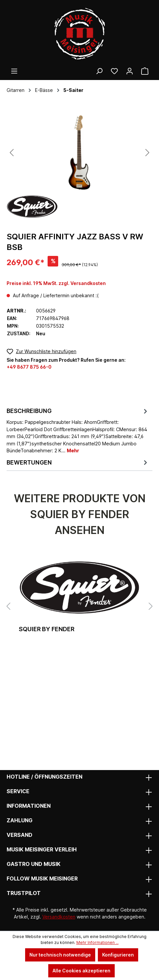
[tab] (78, 430)
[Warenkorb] (145, 71)
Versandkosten (59, 917)
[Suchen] (99, 71)
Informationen (29, 806)
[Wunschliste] (114, 71)
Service (18, 791)
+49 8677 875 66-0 (29, 367)
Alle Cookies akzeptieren (81, 971)
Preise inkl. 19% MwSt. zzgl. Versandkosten (56, 283)
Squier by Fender (47, 629)
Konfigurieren (118, 955)
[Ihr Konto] (130, 71)
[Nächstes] (147, 153)
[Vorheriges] (12, 153)
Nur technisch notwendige (60, 955)
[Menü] (14, 71)
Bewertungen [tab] (78, 462)
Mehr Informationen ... (98, 942)
